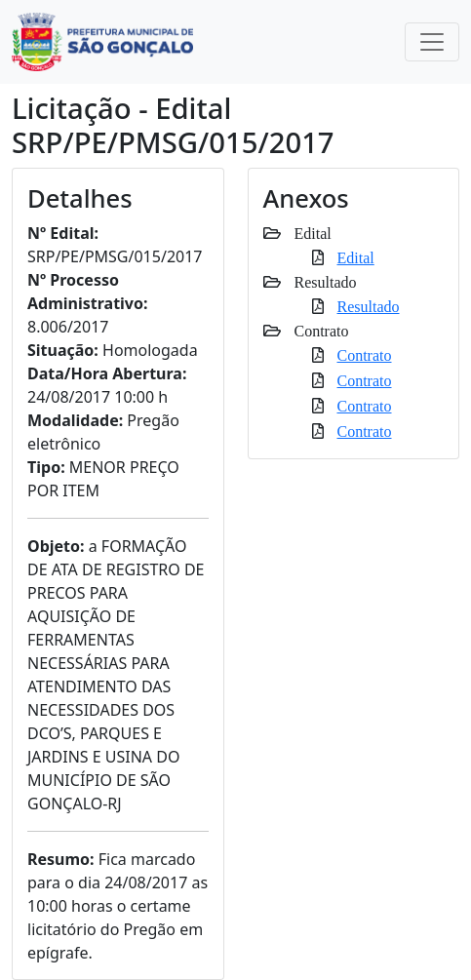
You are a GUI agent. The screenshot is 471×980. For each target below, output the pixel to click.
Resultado (369, 306)
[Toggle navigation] (432, 42)
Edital (356, 257)
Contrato (365, 355)
